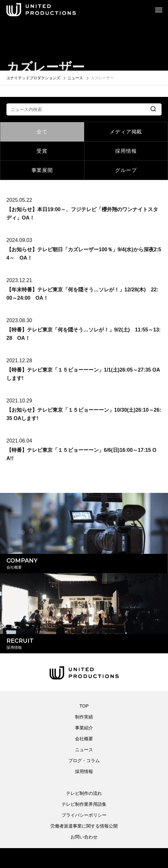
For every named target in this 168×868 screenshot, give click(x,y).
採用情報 (126, 151)
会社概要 (84, 739)
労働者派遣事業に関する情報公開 (84, 826)
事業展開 (42, 170)
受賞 (42, 151)
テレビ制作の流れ (84, 793)
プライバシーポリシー (84, 815)
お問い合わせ (84, 837)
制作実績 (84, 717)
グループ (126, 170)
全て (42, 132)
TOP (84, 706)
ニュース (84, 750)
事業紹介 (84, 728)
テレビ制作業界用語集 (84, 804)
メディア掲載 (126, 132)
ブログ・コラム (84, 761)
